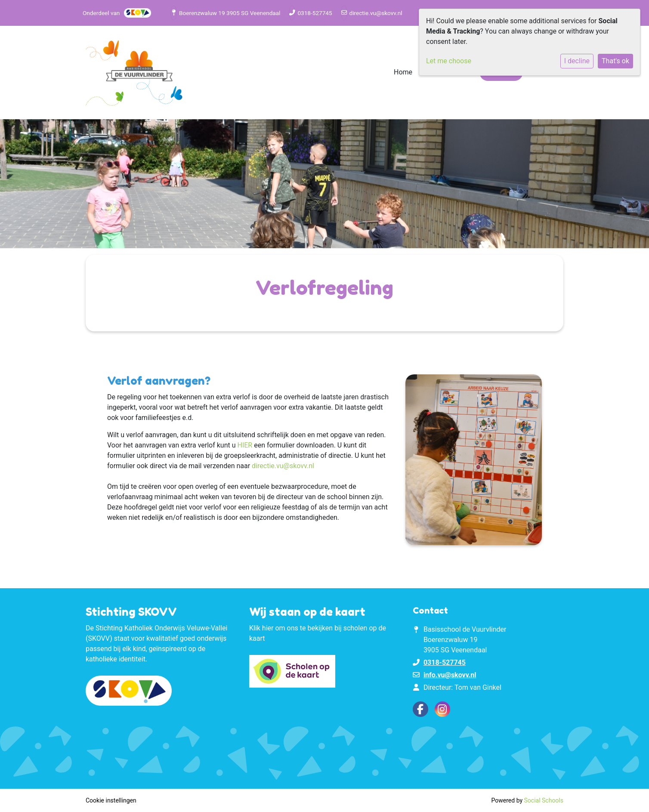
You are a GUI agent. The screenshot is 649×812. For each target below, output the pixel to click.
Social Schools (544, 800)
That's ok (615, 61)
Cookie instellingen (111, 800)
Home (403, 72)
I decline (577, 61)
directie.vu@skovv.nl (376, 13)
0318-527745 (315, 13)
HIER (245, 445)
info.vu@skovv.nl (450, 675)
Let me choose (449, 61)
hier (268, 628)
